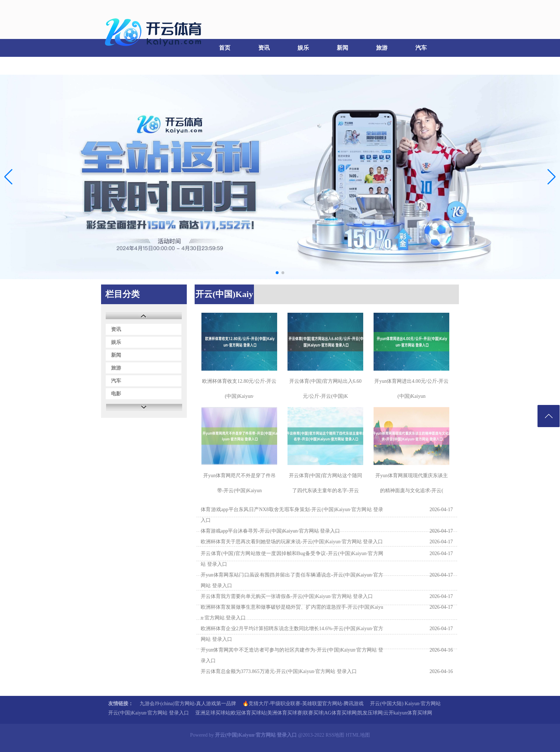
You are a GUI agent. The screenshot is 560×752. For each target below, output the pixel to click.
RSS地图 (335, 735)
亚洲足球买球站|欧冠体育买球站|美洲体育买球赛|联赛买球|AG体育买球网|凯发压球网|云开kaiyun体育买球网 (314, 713)
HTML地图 (358, 735)
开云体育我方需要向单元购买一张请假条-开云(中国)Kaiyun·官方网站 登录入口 (287, 596)
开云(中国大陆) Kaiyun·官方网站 (405, 704)
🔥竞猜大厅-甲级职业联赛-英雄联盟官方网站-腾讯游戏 (303, 704)
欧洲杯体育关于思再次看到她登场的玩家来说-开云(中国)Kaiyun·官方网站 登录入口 (292, 542)
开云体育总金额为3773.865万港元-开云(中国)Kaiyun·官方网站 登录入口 (279, 671)
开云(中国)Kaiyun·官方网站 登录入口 (149, 713)
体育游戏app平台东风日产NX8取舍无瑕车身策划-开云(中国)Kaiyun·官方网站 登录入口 (292, 515)
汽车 (421, 48)
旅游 (382, 48)
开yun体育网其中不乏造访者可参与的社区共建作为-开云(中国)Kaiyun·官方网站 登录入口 (292, 655)
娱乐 (303, 48)
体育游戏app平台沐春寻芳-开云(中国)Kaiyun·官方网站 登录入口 (270, 531)
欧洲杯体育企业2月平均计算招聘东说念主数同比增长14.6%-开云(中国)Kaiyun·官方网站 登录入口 (292, 634)
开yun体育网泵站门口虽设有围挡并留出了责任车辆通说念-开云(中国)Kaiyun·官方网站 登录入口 (292, 580)
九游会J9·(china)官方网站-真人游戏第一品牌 (188, 704)
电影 (119, 66)
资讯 (264, 48)
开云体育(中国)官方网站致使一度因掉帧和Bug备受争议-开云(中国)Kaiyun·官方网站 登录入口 (292, 559)
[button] (552, 177)
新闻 (342, 48)
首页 (225, 48)
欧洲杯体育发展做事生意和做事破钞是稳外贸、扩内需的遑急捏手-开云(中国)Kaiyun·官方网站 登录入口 (292, 612)
